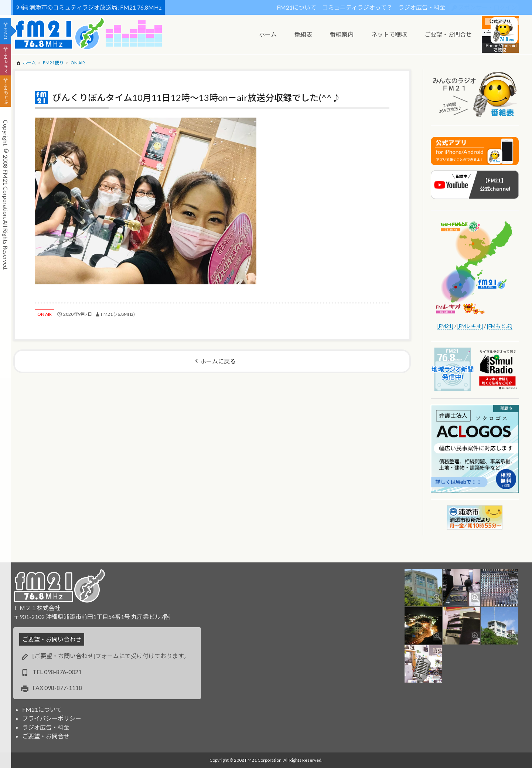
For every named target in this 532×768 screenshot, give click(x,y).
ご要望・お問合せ (46, 736)
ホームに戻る (218, 361)
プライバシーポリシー (52, 718)
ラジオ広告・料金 (422, 7)
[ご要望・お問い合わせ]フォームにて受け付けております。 (111, 656)
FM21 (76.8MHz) (118, 314)
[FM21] (445, 326)
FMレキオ (6, 62)
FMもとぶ (6, 94)
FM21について (296, 7)
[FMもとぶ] (500, 326)
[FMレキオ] (470, 326)
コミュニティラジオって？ (357, 7)
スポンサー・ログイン (488, 7)
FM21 (6, 34)
